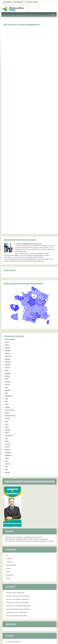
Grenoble (8, 346)
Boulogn (7, 292)
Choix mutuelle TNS (7, 609)
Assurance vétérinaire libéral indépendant (18, 512)
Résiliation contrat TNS (13, 561)
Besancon (8, 306)
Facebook (8, 2)
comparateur (10, 491)
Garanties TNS (6, 604)
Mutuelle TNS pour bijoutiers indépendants (18, 522)
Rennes (7, 363)
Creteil (7, 258)
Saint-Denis (8, 272)
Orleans (7, 300)
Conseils (4, 627)
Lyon (6, 382)
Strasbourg (8, 371)
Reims (7, 357)
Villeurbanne (9, 312)
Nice (6, 377)
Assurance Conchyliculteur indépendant (17, 515)
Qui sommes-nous (7, 624)
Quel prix (4, 601)
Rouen (7, 295)
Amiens (7, 329)
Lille (6, 354)
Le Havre (8, 360)
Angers (7, 343)
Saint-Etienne (9, 351)
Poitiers (7, 261)
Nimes (7, 320)
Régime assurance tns (8, 615)
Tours (7, 314)
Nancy (7, 286)
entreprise (9, 478)
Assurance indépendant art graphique (17, 531)
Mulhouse (8, 297)
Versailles (8, 266)
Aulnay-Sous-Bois (10, 255)
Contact (18, 2)
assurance (9, 474)
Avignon (7, 269)
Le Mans (7, 334)
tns (7, 471)
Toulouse (8, 380)
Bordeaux (8, 365)
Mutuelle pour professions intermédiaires (18, 518)
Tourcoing (8, 278)
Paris (6, 385)
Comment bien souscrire (13, 557)
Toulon (7, 348)
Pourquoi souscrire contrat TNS (15, 567)
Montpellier (8, 368)
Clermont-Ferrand (10, 331)
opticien (8, 494)
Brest (6, 337)
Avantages (4, 598)
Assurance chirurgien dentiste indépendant (18, 525)
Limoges (7, 323)
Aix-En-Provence (10, 326)
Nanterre (7, 264)
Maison (8, 487)
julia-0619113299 (11, 481)
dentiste (8, 484)
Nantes (7, 374)
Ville (6, 317)
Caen (6, 303)
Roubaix (7, 283)
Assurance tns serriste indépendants (17, 528)
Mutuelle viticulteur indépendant (15, 508)
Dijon (6, 340)
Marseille (8, 388)
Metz (6, 309)
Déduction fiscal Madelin (13, 564)
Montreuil (8, 275)
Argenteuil (8, 281)
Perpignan (8, 289)
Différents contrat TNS (8, 630)
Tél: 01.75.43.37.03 (7, 621)
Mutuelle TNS (5, 592)
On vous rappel (32, 2)
